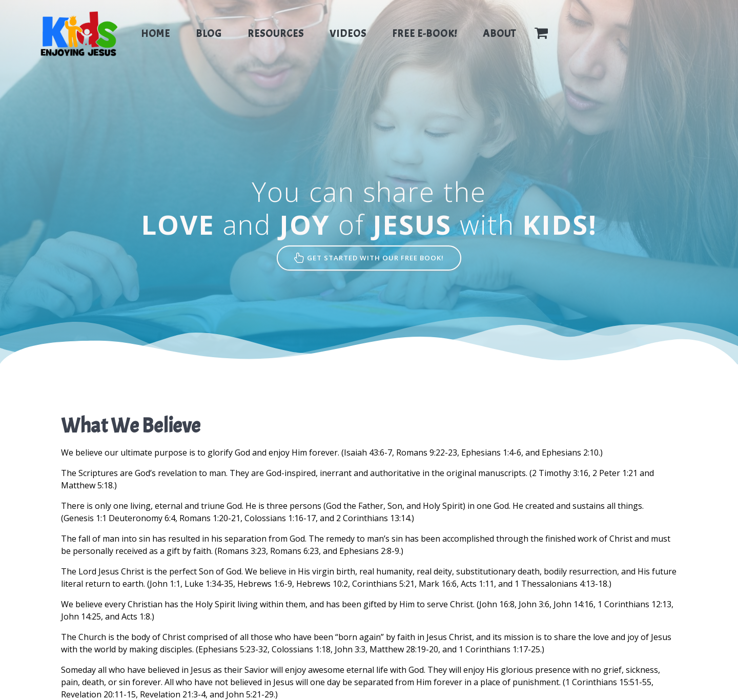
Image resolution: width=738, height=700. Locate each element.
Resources (276, 34)
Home (156, 34)
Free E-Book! (425, 34)
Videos (348, 34)
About (499, 34)
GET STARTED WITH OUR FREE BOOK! (369, 259)
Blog (209, 34)
